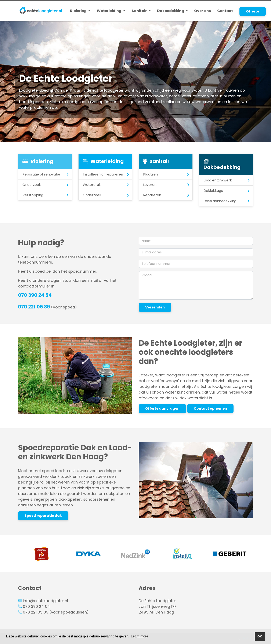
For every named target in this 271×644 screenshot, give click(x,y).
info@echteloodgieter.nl (45, 601)
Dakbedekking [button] (171, 11)
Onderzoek (32, 185)
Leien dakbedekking (220, 201)
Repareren (152, 195)
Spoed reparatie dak (43, 516)
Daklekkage (213, 191)
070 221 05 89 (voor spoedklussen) (56, 612)
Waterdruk (92, 185)
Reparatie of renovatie (41, 174)
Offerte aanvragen (162, 408)
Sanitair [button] (140, 11)
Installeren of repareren (103, 174)
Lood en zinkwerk (218, 180)
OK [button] (260, 636)
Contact (225, 11)
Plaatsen (150, 174)
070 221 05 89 (34, 307)
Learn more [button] (140, 636)
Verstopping (33, 195)
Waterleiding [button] (109, 11)
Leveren (150, 185)
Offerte (253, 11)
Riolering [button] (79, 11)
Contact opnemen (210, 408)
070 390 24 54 (35, 295)
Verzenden (155, 307)
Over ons (203, 11)
